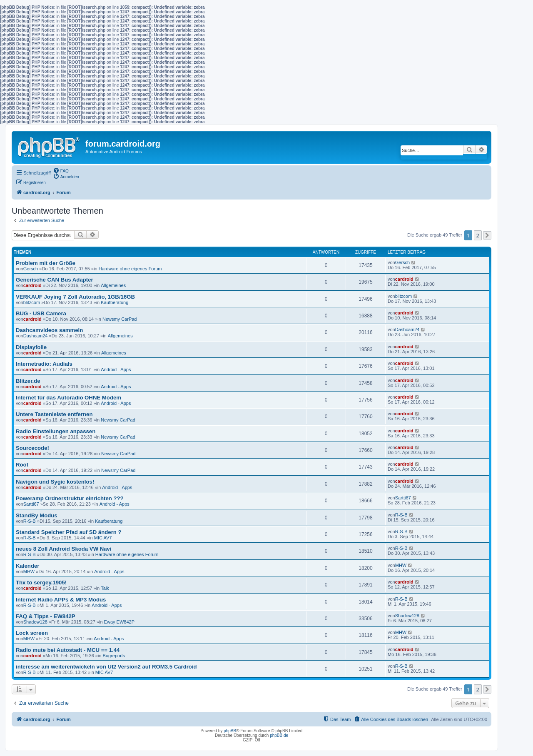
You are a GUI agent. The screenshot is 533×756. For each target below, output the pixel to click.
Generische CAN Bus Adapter (55, 280)
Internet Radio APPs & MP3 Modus (61, 600)
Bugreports (114, 656)
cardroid (32, 285)
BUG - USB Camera (41, 313)
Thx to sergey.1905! (41, 583)
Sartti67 (31, 504)
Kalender (27, 566)
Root (22, 465)
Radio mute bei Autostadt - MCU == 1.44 (68, 650)
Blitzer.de (28, 381)
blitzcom (32, 302)
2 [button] (478, 235)
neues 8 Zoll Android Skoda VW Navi (64, 549)
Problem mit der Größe (46, 263)
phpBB (230, 731)
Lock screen (32, 633)
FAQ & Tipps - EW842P (46, 616)
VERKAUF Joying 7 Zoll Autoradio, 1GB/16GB (75, 297)
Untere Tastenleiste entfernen (54, 414)
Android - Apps (116, 369)
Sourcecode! (32, 448)
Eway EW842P (119, 622)
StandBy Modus (37, 515)
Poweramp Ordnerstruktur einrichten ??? (70, 498)
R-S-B (30, 521)
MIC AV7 (103, 538)
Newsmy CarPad (120, 319)
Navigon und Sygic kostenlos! (55, 482)
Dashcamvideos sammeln (49, 330)
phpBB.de (279, 735)
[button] (487, 235)
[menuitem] (61, 170)
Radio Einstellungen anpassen (56, 431)
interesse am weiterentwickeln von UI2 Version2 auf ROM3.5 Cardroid (106, 667)
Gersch (31, 269)
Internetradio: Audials (44, 364)
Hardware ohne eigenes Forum (130, 269)
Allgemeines (113, 285)
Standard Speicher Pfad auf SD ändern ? (69, 532)
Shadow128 (35, 622)
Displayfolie (31, 347)
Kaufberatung (115, 302)
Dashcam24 (36, 336)
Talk (105, 588)
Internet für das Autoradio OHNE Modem (68, 398)
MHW (29, 571)
